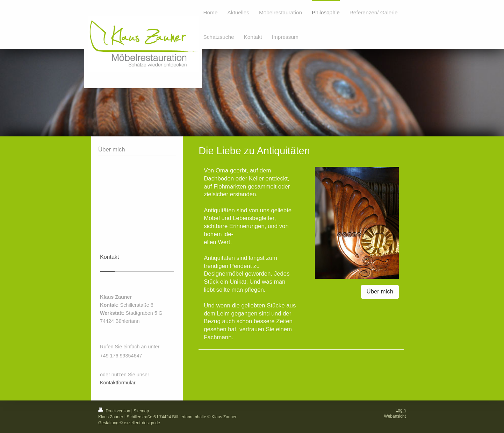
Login (401, 410)
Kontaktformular (118, 383)
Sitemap (141, 411)
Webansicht (395, 416)
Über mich (380, 292)
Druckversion (115, 411)
